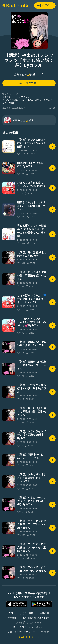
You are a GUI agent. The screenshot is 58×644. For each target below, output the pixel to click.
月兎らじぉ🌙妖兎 (25, 75)
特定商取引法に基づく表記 (37, 618)
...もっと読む (9, 103)
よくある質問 (27, 613)
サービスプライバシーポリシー (29, 627)
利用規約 (46, 632)
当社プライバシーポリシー (21, 632)
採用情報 (12, 618)
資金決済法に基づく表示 (29, 623)
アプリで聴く (29, 83)
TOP (11, 613)
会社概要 (44, 613)
